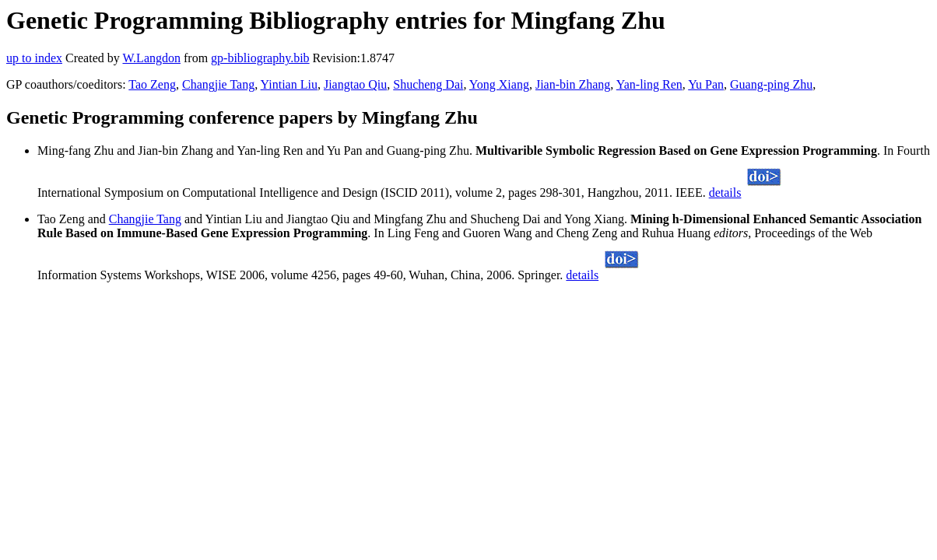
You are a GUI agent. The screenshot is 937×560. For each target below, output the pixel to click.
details (725, 192)
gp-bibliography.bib (260, 58)
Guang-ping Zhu (771, 84)
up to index (34, 58)
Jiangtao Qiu (355, 84)
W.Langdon (151, 58)
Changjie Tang (218, 84)
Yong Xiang (499, 84)
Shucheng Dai (428, 84)
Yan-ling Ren (649, 84)
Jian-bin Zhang (573, 84)
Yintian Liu (289, 84)
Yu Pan (706, 84)
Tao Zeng (152, 84)
